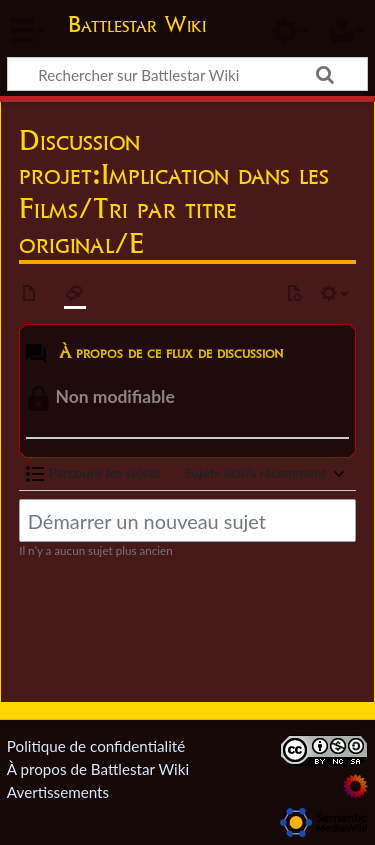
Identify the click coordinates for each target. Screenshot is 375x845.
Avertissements (58, 792)
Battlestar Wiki (137, 26)
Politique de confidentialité (96, 746)
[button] (93, 474)
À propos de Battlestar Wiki (98, 769)
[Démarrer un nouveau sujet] (187, 520)
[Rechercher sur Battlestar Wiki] (187, 74)
